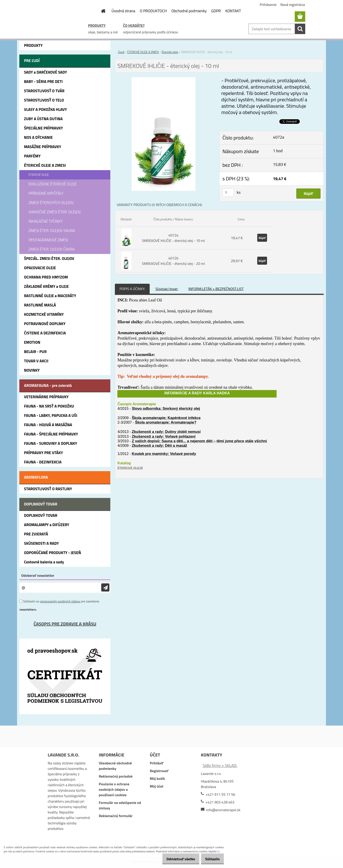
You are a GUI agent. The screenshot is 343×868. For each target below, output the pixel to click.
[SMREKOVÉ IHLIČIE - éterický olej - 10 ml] (164, 80)
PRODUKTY (97, 25)
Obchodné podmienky (189, 11)
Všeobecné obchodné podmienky (115, 766)
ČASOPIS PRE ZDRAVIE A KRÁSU (65, 624)
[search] (300, 29)
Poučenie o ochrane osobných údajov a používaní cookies (114, 789)
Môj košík (158, 778)
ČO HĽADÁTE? (134, 25)
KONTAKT (233, 11)
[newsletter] (105, 588)
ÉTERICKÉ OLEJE (130, 468)
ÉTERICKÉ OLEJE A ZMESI (143, 52)
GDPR (216, 11)
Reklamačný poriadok (116, 776)
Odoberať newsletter (38, 575)
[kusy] (228, 193)
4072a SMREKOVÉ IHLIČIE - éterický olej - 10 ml (173, 238)
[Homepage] (101, 11)
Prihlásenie (268, 5)
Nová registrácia (293, 5)
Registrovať (159, 771)
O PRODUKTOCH (153, 11)
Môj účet (157, 786)
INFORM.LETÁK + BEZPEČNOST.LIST (216, 289)
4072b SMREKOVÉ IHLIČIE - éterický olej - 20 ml (173, 261)
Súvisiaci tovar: (167, 289)
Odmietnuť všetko (176, 859)
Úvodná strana (123, 11)
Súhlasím (211, 859)
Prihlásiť (157, 763)
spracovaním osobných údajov (60, 601)
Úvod (121, 52)
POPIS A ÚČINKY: (132, 289)
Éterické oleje (170, 52)
